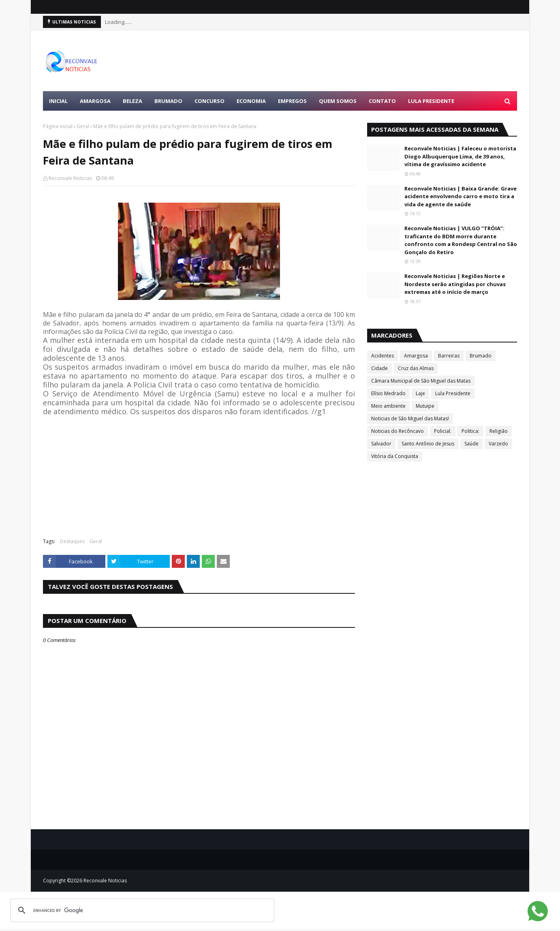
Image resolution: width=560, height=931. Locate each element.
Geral (83, 126)
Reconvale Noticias (70, 178)
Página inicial (58, 126)
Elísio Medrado (388, 393)
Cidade (379, 368)
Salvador (381, 444)
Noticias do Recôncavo (398, 431)
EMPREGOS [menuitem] (292, 101)
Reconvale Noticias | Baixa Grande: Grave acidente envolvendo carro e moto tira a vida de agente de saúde (461, 196)
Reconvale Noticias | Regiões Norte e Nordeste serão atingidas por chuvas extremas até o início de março (455, 284)
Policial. (443, 431)
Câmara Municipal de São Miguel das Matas (421, 381)
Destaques (72, 541)
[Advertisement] (370, 61)
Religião (499, 431)
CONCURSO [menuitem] (209, 101)
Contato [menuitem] (382, 101)
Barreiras (449, 356)
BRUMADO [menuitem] (168, 101)
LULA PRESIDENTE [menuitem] (431, 101)
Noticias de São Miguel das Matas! (410, 418)
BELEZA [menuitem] (133, 101)
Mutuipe (425, 406)
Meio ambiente (388, 406)
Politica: (470, 431)
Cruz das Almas (416, 368)
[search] (141, 910)
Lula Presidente (453, 393)
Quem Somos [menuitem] (338, 101)
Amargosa (416, 356)
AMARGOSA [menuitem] (95, 101)
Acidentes (383, 356)
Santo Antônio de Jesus (428, 444)
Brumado (481, 356)
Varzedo (498, 444)
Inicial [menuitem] (58, 101)
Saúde (471, 444)
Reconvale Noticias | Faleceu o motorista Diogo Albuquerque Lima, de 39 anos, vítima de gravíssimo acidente (460, 156)
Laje (420, 393)
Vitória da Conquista (395, 456)
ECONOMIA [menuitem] (251, 101)
